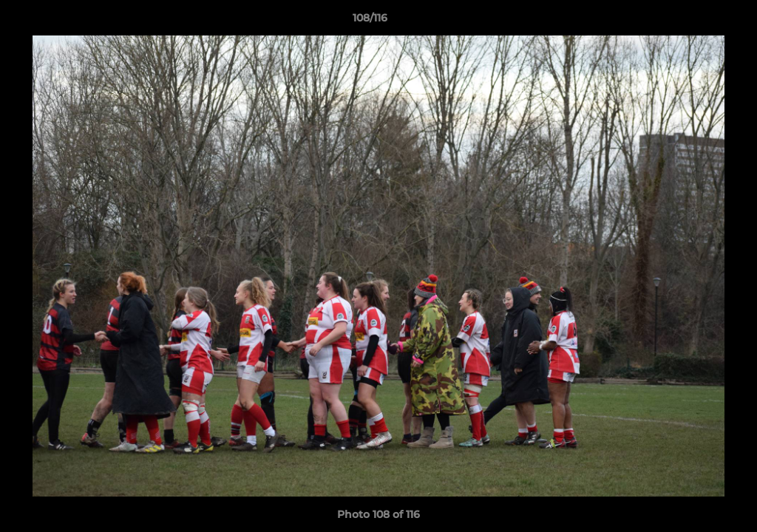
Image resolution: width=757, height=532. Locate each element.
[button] (695, 21)
